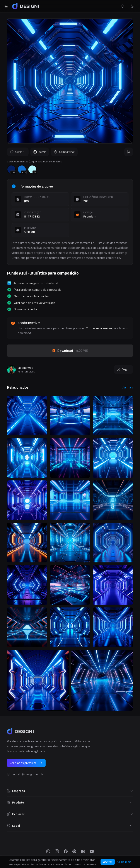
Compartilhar (64, 152)
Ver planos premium (26, 763)
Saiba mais (124, 862)
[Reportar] (129, 152)
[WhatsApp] (48, 851)
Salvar (40, 152)
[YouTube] (92, 851)
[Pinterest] (74, 851)
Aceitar (108, 862)
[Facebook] (66, 851)
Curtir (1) (18, 152)
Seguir (123, 369)
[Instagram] (57, 851)
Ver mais (127, 387)
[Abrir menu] (6, 6)
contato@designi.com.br (28, 774)
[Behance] (83, 851)
